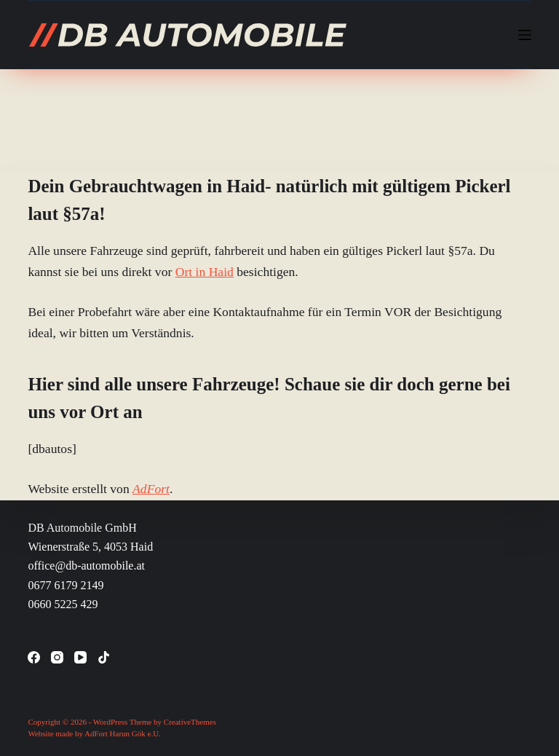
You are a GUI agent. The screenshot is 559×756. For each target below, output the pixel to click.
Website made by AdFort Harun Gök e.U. (94, 733)
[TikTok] (104, 657)
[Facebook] (34, 657)
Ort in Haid (205, 272)
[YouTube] (80, 657)
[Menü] (525, 35)
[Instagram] (57, 657)
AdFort (151, 489)
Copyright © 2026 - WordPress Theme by (95, 722)
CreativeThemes (190, 722)
